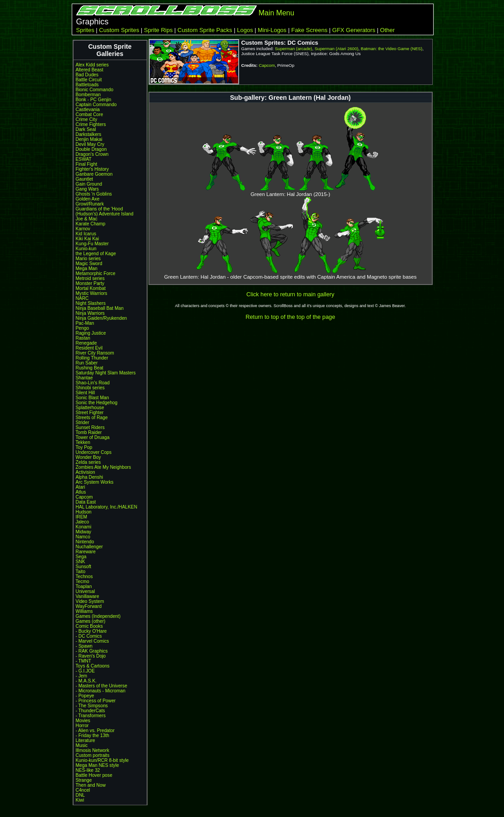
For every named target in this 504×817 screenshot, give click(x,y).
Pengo (83, 328)
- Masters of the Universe (102, 686)
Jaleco (83, 522)
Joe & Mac (87, 219)
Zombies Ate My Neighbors (104, 467)
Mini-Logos (272, 30)
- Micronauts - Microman (101, 691)
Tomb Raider (89, 432)
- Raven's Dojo (91, 656)
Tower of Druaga (93, 437)
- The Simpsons (92, 706)
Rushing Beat (90, 368)
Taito (81, 572)
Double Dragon (91, 149)
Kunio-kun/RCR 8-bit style (102, 760)
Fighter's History (92, 169)
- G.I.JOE (86, 671)
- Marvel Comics (92, 641)
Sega (81, 557)
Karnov (83, 229)
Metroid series (90, 278)
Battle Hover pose (94, 775)
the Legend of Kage (96, 254)
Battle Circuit (89, 80)
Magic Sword (89, 264)
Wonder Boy (88, 457)
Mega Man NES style (97, 765)
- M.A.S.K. (86, 681)
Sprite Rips (158, 30)
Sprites (85, 30)
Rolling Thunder (92, 358)
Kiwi (80, 800)
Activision (86, 472)
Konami (84, 527)
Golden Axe (88, 199)
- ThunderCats (90, 711)
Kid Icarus (86, 234)
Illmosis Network (93, 750)
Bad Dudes (87, 75)
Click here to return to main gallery (290, 294)
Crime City (87, 119)
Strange (84, 780)
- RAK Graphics (92, 651)
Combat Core (90, 114)
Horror (82, 726)
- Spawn (84, 646)
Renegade (86, 343)
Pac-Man (85, 323)
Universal (86, 591)
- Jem (82, 676)
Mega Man (87, 268)
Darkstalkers (89, 134)
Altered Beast (90, 70)
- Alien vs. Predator (95, 731)
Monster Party (90, 283)
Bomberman (88, 95)
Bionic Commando (95, 90)
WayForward (89, 606)
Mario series (88, 259)
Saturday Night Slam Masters (106, 373)
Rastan (83, 338)
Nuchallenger (89, 547)
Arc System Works (95, 482)
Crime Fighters (91, 124)
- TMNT (84, 661)
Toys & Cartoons (93, 666)
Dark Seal (86, 129)
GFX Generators (354, 30)
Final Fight (87, 164)
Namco (83, 537)
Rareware (86, 552)
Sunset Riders (90, 427)
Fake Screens (309, 30)
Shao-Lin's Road (93, 383)
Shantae (84, 378)
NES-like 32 (88, 770)
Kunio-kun (86, 249)
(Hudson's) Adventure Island (105, 214)
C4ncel (83, 790)
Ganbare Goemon (94, 174)
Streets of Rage (92, 418)
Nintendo (85, 542)
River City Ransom (95, 353)
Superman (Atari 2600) (336, 49)
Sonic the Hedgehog (97, 403)
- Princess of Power (96, 701)
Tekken (83, 442)
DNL (80, 795)
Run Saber (87, 363)
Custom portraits (93, 755)
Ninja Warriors (90, 313)
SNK (81, 562)
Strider (83, 423)
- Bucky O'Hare (91, 631)
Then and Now (91, 785)
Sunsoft (84, 567)
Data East (86, 502)
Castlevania (88, 110)
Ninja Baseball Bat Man (100, 308)
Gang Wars (87, 189)
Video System (90, 601)
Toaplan (84, 586)
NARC (82, 298)
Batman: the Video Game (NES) (392, 49)
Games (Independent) (98, 616)
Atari (81, 487)
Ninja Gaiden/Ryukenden (102, 318)
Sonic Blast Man (92, 398)
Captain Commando (96, 105)
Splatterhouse (90, 408)
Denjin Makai (89, 139)
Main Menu (276, 13)
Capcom (84, 497)
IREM (82, 517)
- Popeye (85, 696)
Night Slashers (91, 303)
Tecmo (83, 581)
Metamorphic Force (96, 273)
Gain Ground (89, 184)
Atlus (81, 492)
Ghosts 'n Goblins (94, 194)
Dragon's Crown (92, 154)
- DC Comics (89, 636)
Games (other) (91, 621)
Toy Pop (84, 447)
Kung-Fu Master (92, 244)
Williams (84, 611)
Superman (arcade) (294, 49)
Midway (84, 532)
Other (387, 30)
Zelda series (88, 462)
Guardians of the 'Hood (99, 209)
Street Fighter (90, 413)
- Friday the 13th (93, 735)
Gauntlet (85, 179)
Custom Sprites (119, 30)
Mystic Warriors (92, 293)
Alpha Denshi (90, 477)
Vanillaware (88, 596)
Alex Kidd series (92, 65)
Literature (86, 740)
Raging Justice (91, 333)
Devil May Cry (90, 144)
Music (82, 745)
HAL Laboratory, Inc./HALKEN (107, 507)
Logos (245, 30)
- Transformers (91, 716)
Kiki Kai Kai (88, 239)
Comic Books (89, 626)
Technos (84, 577)
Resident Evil (89, 348)
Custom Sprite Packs (205, 30)
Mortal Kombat (91, 288)
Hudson (84, 512)
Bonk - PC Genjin (94, 100)
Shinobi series (90, 388)
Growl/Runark (90, 204)
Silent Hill (86, 393)
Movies (83, 721)
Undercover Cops (94, 452)
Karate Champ (91, 224)
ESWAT (84, 159)
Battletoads (87, 85)
